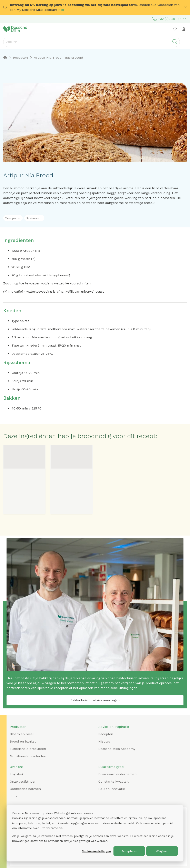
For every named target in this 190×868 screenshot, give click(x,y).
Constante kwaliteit (113, 781)
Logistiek (17, 774)
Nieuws (104, 741)
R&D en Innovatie (112, 789)
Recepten (106, 734)
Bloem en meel (22, 734)
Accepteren (129, 851)
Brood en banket (23, 741)
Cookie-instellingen (96, 851)
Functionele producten (28, 749)
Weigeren (162, 851)
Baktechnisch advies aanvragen (95, 700)
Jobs (13, 796)
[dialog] (95, 833)
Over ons (17, 767)
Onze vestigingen (23, 781)
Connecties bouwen (25, 789)
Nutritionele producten (28, 756)
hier (61, 10)
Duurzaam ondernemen (117, 774)
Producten (18, 727)
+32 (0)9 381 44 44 (170, 19)
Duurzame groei (111, 767)
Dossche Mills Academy (117, 749)
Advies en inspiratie (114, 727)
